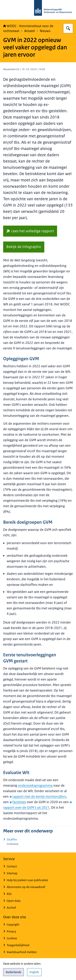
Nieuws (45, 31)
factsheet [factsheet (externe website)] (18, 802)
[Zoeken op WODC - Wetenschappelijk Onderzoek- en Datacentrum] (68, 28)
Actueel (30, 31)
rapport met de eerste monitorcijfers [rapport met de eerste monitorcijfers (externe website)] (38, 796)
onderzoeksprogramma (35, 785)
